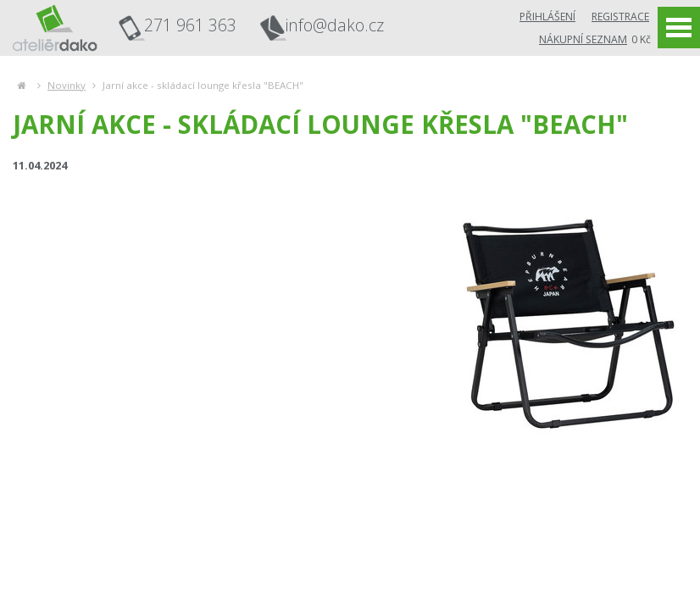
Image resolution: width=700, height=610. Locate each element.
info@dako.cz (335, 26)
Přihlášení (547, 17)
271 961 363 (190, 25)
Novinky (67, 85)
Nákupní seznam (583, 39)
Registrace (620, 17)
